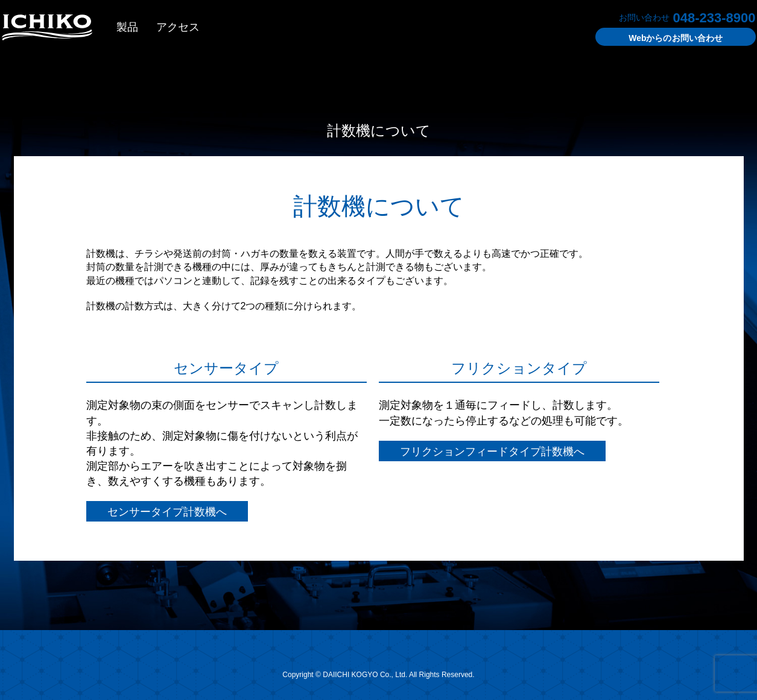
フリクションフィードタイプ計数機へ (492, 452)
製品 (127, 27)
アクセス (178, 27)
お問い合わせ (675, 38)
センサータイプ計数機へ (167, 512)
